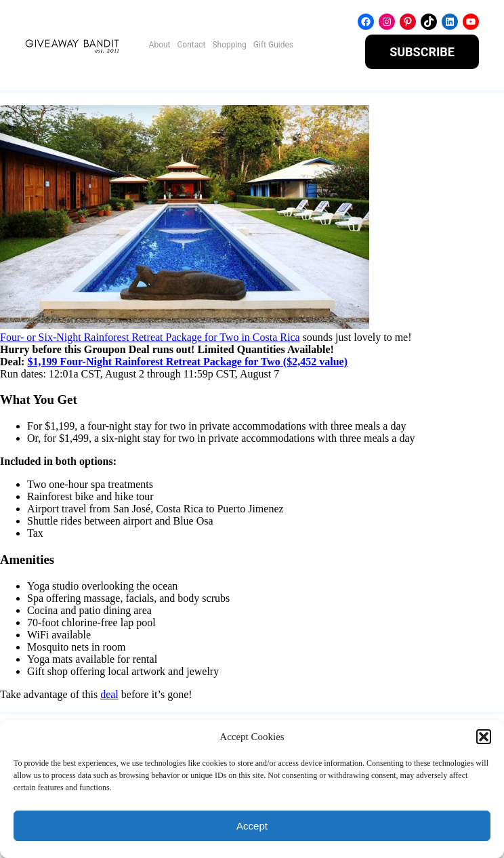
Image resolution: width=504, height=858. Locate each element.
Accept (252, 826)
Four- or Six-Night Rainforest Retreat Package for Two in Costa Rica (150, 337)
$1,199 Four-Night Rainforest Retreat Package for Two (153, 362)
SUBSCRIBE (422, 52)
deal (109, 694)
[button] (484, 737)
